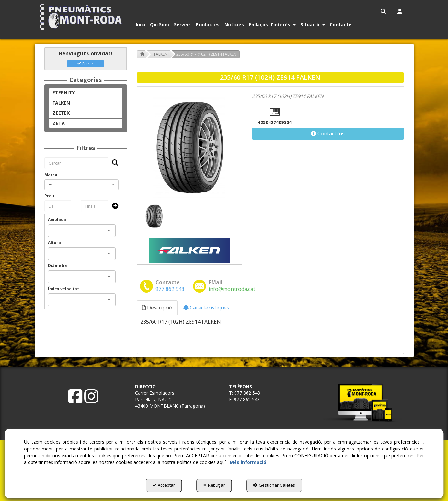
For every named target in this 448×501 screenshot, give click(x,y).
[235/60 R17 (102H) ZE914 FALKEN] (190, 146)
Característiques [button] (206, 308)
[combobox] (82, 185)
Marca (51, 175)
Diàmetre (58, 266)
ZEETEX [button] (61, 113)
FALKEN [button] (61, 103)
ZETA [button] (59, 123)
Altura (54, 243)
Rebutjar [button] (214, 485)
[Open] (109, 230)
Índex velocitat (63, 289)
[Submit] (113, 206)
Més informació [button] (248, 462)
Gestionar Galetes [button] (274, 485)
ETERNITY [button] (64, 93)
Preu (49, 196)
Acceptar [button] (164, 485)
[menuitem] (384, 11)
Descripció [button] (157, 308)
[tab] (157, 308)
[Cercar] (113, 163)
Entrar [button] (85, 64)
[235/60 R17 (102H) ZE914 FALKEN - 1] (154, 216)
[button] (82, 17)
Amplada (57, 220)
